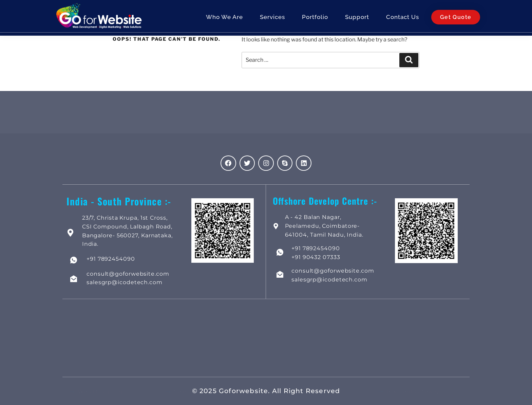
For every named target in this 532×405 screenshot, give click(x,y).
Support (357, 18)
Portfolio (315, 18)
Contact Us (403, 18)
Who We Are (224, 18)
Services (272, 18)
